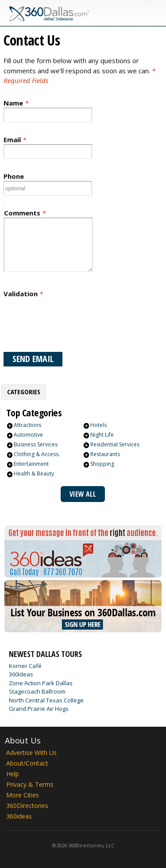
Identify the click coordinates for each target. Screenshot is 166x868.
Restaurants (105, 454)
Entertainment (31, 464)
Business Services (36, 444)
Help (13, 774)
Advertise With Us (31, 753)
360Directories (27, 806)
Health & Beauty (34, 474)
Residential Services (115, 444)
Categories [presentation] (24, 392)
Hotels (98, 425)
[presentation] (71, 325)
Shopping (102, 464)
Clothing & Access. (37, 454)
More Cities (23, 795)
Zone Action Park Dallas (41, 683)
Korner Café (25, 666)
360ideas (21, 674)
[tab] (24, 392)
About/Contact (27, 763)
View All (83, 494)
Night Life (102, 435)
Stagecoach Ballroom (37, 691)
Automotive (28, 435)
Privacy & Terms (30, 784)
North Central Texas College (46, 700)
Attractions (27, 425)
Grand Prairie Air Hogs (39, 709)
